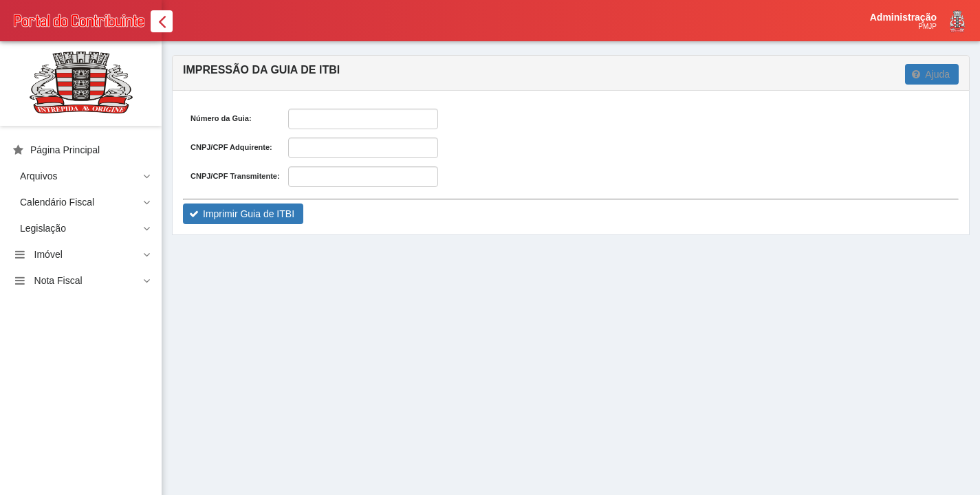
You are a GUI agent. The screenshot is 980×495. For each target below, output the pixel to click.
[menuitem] (81, 150)
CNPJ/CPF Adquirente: (231, 147)
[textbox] (363, 119)
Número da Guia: (221, 118)
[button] (932, 74)
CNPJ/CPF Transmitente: (235, 176)
